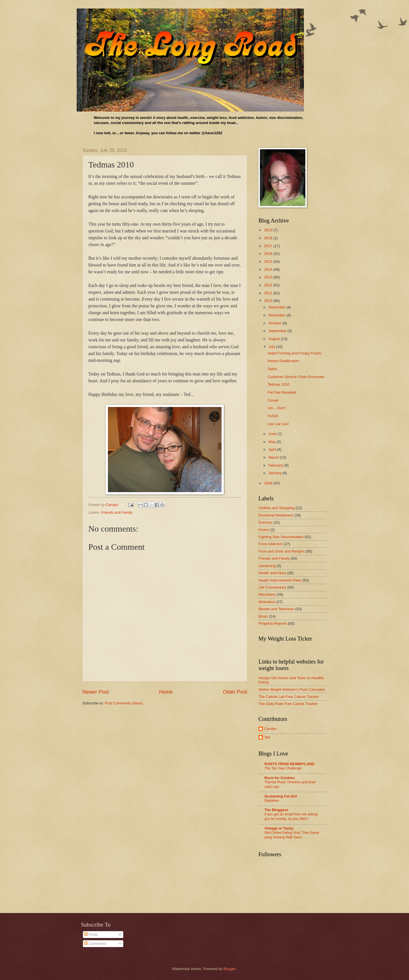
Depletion (272, 801)
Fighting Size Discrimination (281, 537)
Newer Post (96, 692)
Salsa (272, 369)
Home (166, 692)
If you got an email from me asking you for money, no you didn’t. (291, 817)
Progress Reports (273, 623)
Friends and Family (117, 512)
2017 (269, 246)
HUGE (273, 416)
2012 (269, 285)
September (278, 331)
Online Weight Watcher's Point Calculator (292, 690)
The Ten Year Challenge (283, 768)
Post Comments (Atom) (124, 703)
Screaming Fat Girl (281, 796)
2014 (269, 269)
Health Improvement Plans (280, 580)
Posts (91, 934)
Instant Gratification (283, 361)
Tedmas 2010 (278, 384)
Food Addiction (271, 544)
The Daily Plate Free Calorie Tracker (288, 704)
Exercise (265, 522)
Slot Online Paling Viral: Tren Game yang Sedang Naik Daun (292, 835)
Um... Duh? (277, 408)
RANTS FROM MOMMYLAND (289, 764)
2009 (269, 483)
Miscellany (267, 594)
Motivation (267, 602)
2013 (269, 277)
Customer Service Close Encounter (296, 377)
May (272, 442)
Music (263, 616)
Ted (267, 737)
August (275, 339)
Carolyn (270, 729)
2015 (269, 262)
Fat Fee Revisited (282, 392)
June (273, 434)
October (275, 323)
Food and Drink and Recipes (282, 551)
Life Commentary (272, 587)
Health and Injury (272, 573)
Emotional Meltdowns (276, 515)
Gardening (267, 566)
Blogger (230, 969)
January (275, 473)
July (272, 347)
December (277, 307)
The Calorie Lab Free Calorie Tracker (289, 697)
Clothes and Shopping (277, 508)
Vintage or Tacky (279, 828)
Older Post (235, 692)
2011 (269, 293)
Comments (95, 944)
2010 (269, 301)
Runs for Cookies (280, 778)
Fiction (264, 530)
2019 (269, 230)
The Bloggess (276, 810)
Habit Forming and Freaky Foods (294, 353)
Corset (273, 400)
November (277, 315)
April (273, 449)
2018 (269, 238)
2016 (269, 254)
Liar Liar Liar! (278, 424)
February (276, 465)
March (274, 457)
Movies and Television (276, 609)
